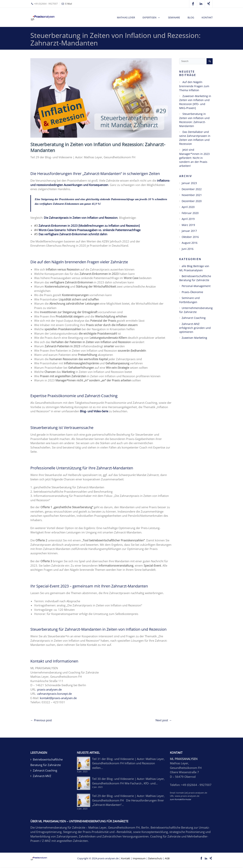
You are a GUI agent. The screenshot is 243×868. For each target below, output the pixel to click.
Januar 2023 (189, 183)
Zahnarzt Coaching (194, 318)
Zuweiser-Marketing (194, 338)
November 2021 (192, 195)
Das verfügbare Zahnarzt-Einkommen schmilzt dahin (73, 234)
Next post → (164, 720)
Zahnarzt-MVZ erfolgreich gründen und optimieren (195, 328)
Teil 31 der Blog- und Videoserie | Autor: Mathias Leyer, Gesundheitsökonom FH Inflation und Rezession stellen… (128, 763)
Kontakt (126, 858)
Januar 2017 (189, 231)
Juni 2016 (188, 249)
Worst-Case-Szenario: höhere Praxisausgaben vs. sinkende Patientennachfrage (90, 230)
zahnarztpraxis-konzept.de (54, 694)
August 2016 (190, 243)
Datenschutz (155, 858)
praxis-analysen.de (49, 689)
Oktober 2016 (190, 237)
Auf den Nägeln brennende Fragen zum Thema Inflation (194, 86)
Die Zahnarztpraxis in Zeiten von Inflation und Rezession (81, 218)
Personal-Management (196, 286)
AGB (167, 858)
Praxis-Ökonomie (192, 292)
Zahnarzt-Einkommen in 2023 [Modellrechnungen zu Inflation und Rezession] (89, 226)
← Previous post (41, 720)
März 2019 (188, 225)
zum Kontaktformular (181, 799)
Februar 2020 (190, 213)
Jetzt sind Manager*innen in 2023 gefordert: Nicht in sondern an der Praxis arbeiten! (194, 158)
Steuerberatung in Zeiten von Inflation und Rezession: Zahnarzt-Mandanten (98, 147)
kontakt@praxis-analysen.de (58, 698)
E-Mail (69, 4)
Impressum (139, 858)
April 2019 (188, 219)
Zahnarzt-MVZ (42, 776)
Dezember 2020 (192, 201)
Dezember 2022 (192, 189)
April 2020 (188, 207)
